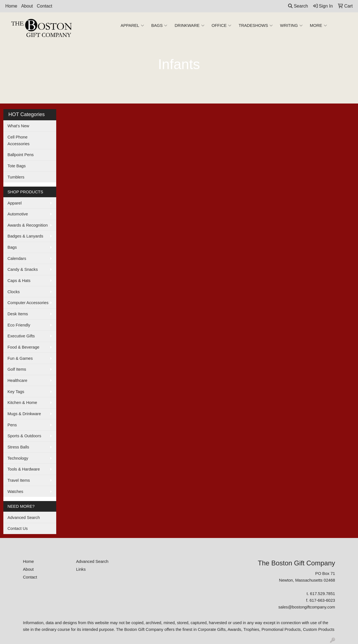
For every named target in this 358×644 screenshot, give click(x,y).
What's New (18, 126)
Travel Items (19, 480)
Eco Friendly (19, 325)
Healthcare (17, 380)
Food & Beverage (23, 347)
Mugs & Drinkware (24, 414)
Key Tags (16, 392)
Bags (159, 25)
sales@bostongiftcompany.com (307, 607)
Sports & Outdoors (24, 436)
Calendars (17, 258)
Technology (18, 458)
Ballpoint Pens (21, 155)
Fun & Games (20, 358)
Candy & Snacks (23, 269)
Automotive (18, 214)
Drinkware (189, 25)
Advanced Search (24, 518)
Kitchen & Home (22, 403)
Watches (15, 492)
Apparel (132, 25)
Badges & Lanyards (25, 236)
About (27, 6)
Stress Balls (18, 447)
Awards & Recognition (28, 225)
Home (11, 6)
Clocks (14, 292)
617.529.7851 (322, 594)
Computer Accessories (28, 303)
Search (298, 6)
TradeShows (256, 25)
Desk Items (18, 314)
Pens (12, 425)
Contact (45, 6)
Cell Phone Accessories (19, 140)
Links (81, 569)
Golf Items (17, 369)
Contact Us (18, 528)
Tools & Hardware (24, 469)
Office (222, 25)
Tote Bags (17, 166)
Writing (291, 25)
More (318, 25)
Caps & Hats (19, 281)
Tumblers (16, 177)
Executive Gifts (21, 336)
